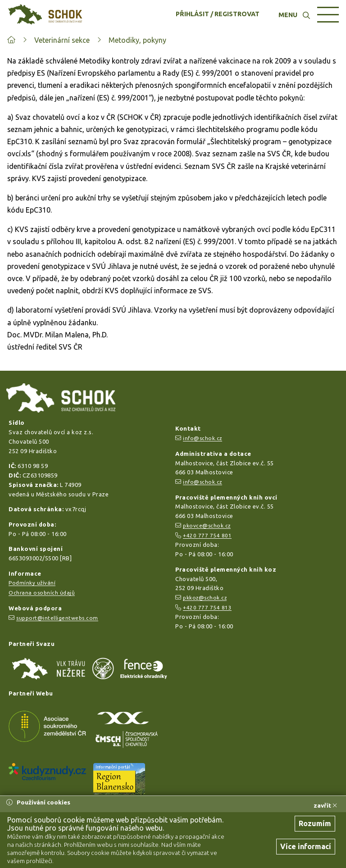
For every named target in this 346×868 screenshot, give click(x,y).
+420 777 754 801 (207, 535)
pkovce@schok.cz (207, 525)
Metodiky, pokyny (137, 40)
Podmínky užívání (32, 583)
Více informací (306, 846)
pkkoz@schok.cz (205, 598)
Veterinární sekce (62, 40)
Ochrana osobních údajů (42, 593)
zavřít (325, 805)
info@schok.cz (203, 438)
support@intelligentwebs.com (57, 618)
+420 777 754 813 (207, 607)
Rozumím (315, 823)
